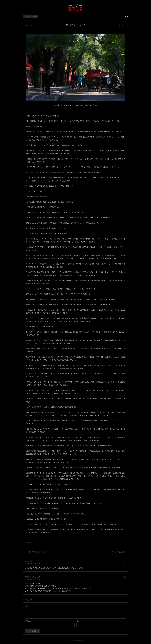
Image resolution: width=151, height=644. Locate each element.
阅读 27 (28, 543)
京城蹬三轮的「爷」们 (75, 25)
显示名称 (28, 621)
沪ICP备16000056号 (75, 641)
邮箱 (78, 621)
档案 (34, 16)
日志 (27, 16)
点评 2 (123, 543)
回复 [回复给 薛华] (124, 561)
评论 (27, 606)
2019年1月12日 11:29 (33, 579)
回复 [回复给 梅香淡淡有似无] (124, 577)
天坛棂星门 (122, 552)
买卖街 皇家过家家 (39, 552)
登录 (127, 16)
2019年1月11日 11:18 (33, 564)
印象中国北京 (30, 25)
